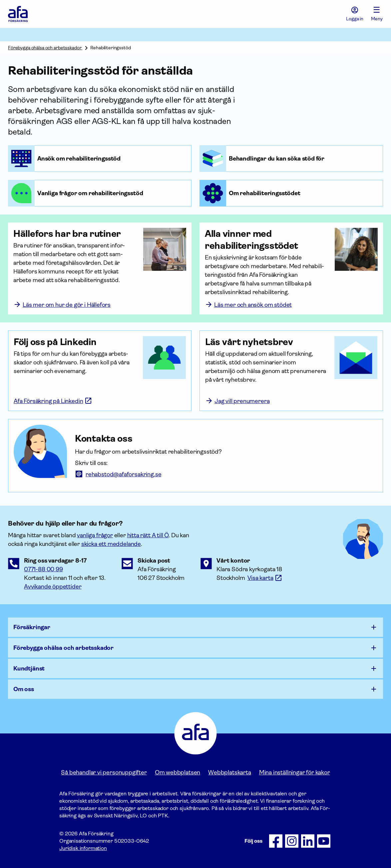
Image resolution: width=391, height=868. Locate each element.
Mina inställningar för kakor (295, 772)
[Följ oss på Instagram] (292, 841)
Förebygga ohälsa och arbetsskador (45, 48)
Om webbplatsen (178, 772)
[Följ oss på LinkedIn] (308, 841)
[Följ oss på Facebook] (276, 841)
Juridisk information (83, 848)
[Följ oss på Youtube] (324, 841)
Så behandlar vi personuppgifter (104, 772)
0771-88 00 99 (43, 569)
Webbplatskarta (229, 772)
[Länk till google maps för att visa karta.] (265, 578)
